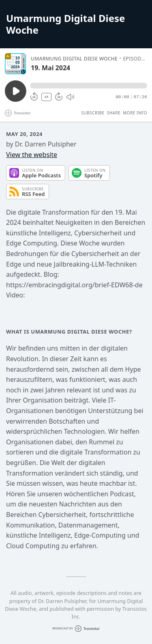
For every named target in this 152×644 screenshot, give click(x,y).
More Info (135, 113)
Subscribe (93, 113)
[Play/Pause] (15, 64)
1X (47, 97)
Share (114, 113)
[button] (89, 86)
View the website (32, 155)
